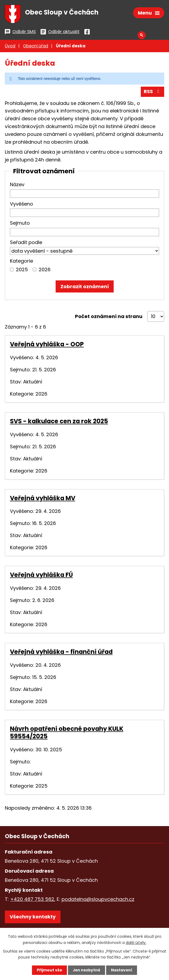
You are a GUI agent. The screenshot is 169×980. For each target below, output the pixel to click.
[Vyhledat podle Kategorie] (12, 270)
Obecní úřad (36, 47)
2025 (22, 270)
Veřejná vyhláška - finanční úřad (61, 653)
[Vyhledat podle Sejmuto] (84, 233)
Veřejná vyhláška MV (43, 499)
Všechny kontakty (33, 918)
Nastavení (122, 970)
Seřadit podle (26, 243)
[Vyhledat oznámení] (85, 287)
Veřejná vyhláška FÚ (41, 576)
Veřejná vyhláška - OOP (47, 345)
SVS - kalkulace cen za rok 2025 (59, 422)
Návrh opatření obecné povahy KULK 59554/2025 (67, 733)
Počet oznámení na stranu (109, 317)
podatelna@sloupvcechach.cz (98, 900)
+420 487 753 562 (32, 900)
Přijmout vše (49, 970)
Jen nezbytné (87, 970)
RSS (153, 92)
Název (17, 185)
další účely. (136, 942)
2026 (45, 270)
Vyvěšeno (21, 205)
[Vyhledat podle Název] (84, 194)
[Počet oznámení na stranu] (156, 317)
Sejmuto (20, 224)
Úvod (10, 47)
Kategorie (21, 262)
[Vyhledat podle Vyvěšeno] (84, 214)
